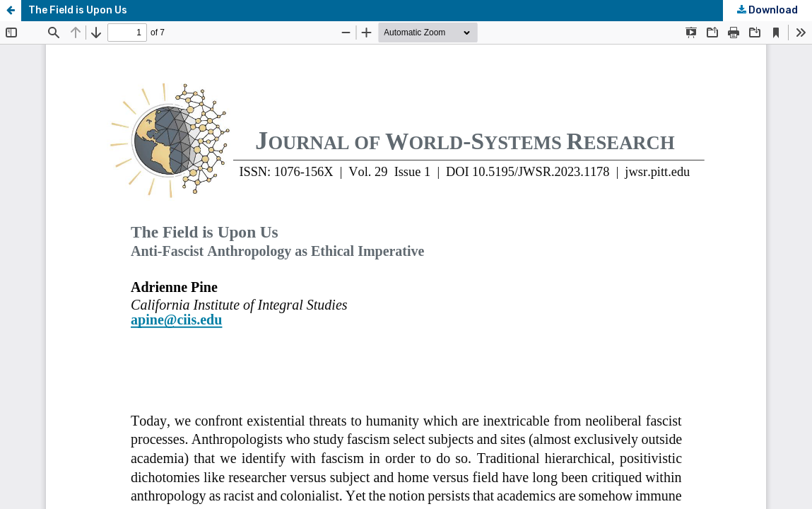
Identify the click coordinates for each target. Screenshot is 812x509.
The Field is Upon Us (78, 10)
